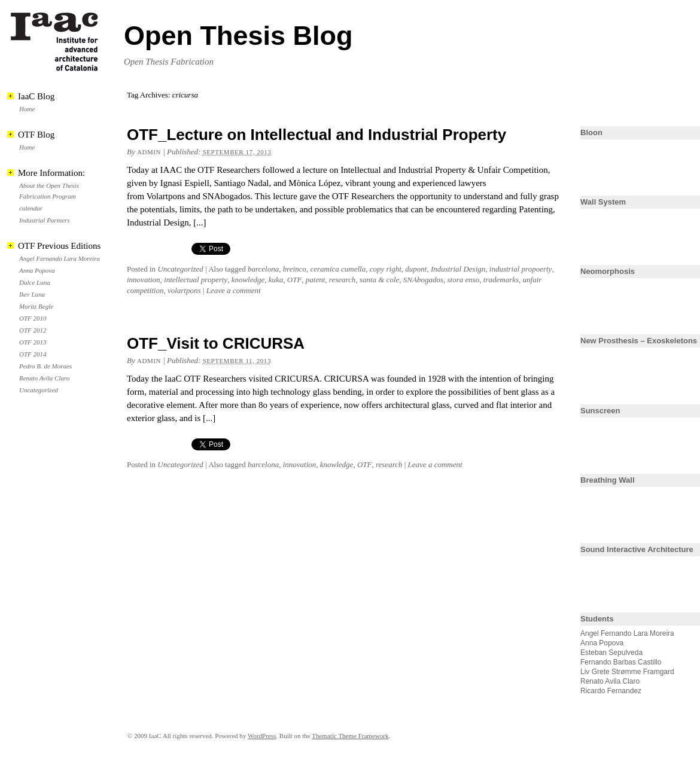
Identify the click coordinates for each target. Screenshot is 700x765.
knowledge (248, 280)
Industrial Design (458, 269)
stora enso (463, 280)
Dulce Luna (35, 282)
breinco (295, 269)
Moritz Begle (36, 306)
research (343, 280)
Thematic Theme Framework (350, 736)
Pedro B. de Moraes (45, 366)
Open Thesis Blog (238, 36)
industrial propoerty (521, 269)
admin (149, 152)
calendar (31, 208)
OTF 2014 (33, 354)
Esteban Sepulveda (611, 653)
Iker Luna (32, 294)
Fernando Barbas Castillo (621, 662)
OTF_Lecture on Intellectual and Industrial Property (316, 135)
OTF (295, 280)
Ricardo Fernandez (611, 691)
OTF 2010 (33, 318)
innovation (144, 280)
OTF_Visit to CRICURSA (216, 343)
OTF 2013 (33, 342)
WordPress (262, 736)
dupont (416, 269)
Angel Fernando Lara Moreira (60, 258)
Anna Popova (37, 270)
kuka (276, 280)
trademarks (501, 280)
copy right (386, 269)
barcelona (263, 269)
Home (27, 109)
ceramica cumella (338, 269)
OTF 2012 (33, 330)
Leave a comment (234, 290)
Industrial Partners (45, 220)
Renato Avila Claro (44, 378)
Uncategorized (180, 269)
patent (316, 280)
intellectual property (196, 280)
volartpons (184, 290)
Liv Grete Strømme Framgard (627, 672)
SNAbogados (423, 280)
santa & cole (379, 280)
